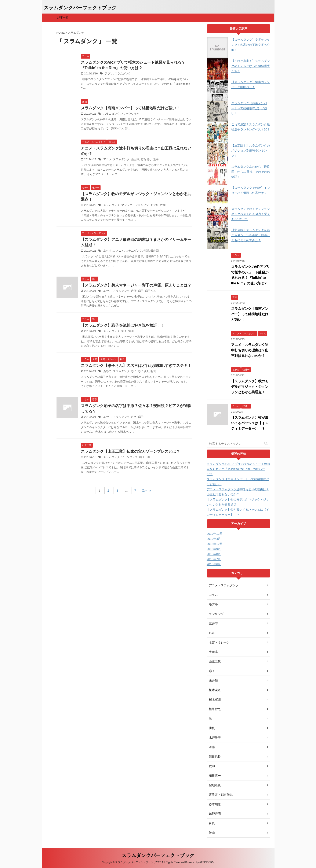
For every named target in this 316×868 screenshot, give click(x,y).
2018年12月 (215, 544)
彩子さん (150, 291)
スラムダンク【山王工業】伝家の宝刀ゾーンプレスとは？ (130, 451)
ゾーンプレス (130, 457)
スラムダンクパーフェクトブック (80, 8)
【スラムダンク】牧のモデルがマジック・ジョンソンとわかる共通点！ (250, 387)
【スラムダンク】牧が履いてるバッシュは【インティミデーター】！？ (250, 423)
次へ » (147, 490)
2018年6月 (214, 564)
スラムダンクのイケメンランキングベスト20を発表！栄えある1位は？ (251, 214)
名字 (134, 417)
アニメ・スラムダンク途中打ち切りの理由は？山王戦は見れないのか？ (250, 350)
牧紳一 (164, 205)
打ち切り (146, 159)
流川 (131, 331)
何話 (146, 251)
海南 (137, 114)
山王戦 (135, 159)
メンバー (127, 114)
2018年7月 (214, 559)
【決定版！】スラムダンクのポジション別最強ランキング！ (251, 151)
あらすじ (109, 251)
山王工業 (145, 457)
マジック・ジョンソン (135, 205)
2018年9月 (214, 549)
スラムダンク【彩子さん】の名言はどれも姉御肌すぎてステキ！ (136, 366)
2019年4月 (214, 539)
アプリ (109, 73)
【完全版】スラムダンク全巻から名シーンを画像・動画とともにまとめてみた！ (251, 235)
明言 (153, 371)
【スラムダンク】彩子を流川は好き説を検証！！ (123, 325)
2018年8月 (214, 554)
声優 (134, 291)
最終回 (155, 251)
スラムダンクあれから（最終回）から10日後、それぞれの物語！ (251, 172)
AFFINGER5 (206, 862)
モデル (154, 205)
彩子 (141, 291)
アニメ (107, 159)
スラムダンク (123, 73)
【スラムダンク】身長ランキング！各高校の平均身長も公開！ (251, 45)
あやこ (107, 291)
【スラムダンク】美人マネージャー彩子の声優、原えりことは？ (136, 285)
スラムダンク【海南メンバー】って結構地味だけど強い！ (130, 108)
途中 (156, 159)
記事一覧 (63, 18)
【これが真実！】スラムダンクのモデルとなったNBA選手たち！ (251, 66)
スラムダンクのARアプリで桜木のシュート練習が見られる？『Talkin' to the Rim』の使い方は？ (238, 469)
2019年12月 (215, 534)
